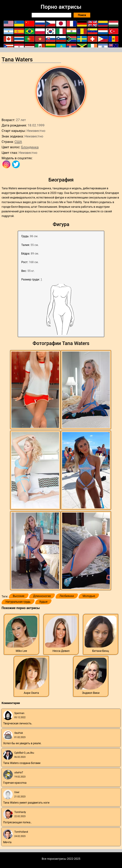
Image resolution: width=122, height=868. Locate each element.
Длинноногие (42, 596)
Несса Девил (61, 651)
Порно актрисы (61, 7)
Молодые (89, 596)
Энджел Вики (91, 693)
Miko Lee (21, 651)
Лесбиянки (67, 596)
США (18, 142)
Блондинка (30, 147)
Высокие (19, 596)
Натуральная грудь (18, 602)
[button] (36, 390)
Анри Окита (31, 693)
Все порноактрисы (54, 859)
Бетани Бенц (101, 651)
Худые (43, 602)
